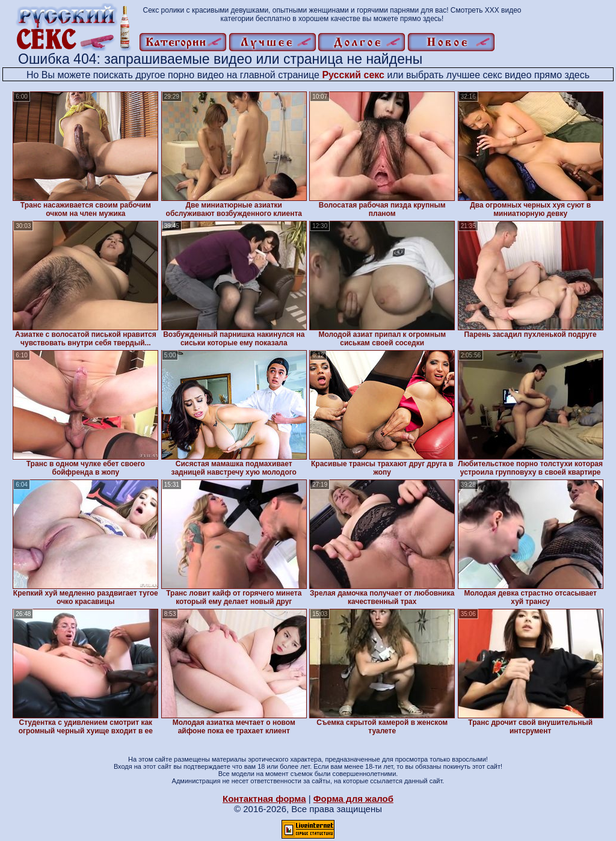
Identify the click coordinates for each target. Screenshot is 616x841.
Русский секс (353, 75)
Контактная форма (264, 799)
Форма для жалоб (353, 799)
